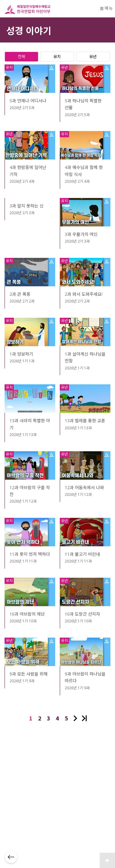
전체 (21, 56)
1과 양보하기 (21, 354)
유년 (93, 56)
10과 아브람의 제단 (27, 614)
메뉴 (107, 8)
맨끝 (84, 718)
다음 (75, 718)
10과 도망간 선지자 (82, 614)
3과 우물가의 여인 (81, 234)
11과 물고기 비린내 (82, 554)
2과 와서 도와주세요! (84, 294)
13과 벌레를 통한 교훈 (85, 421)
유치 (57, 56)
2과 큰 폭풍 (20, 294)
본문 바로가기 (0, 0)
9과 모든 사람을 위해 (29, 674)
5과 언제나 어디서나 (28, 101)
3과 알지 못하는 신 (27, 206)
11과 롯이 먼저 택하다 (30, 554)
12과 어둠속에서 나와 (84, 487)
